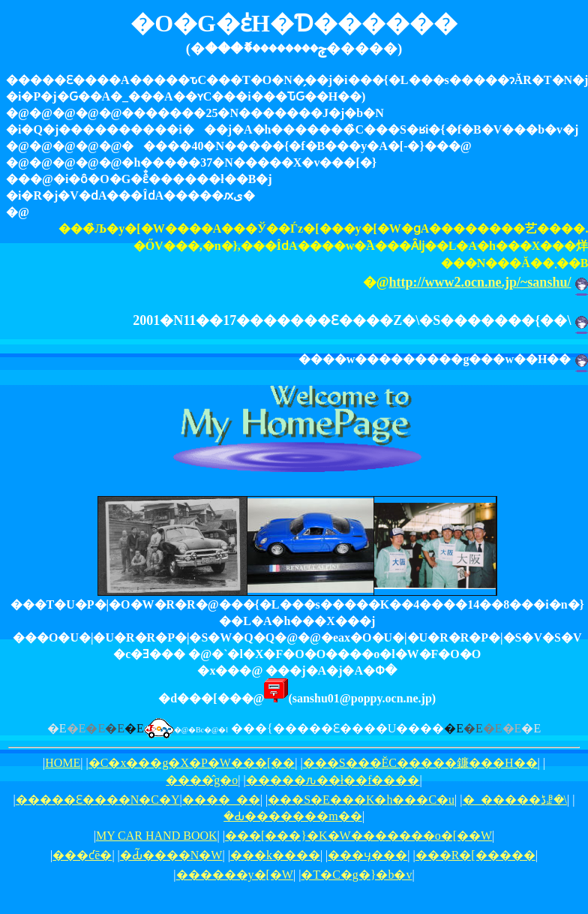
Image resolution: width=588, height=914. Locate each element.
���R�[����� (475, 855)
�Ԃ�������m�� (292, 816)
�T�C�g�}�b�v (356, 875)
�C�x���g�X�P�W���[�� (192, 763)
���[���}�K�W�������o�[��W (358, 836)
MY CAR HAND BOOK (157, 836)
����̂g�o (202, 780)
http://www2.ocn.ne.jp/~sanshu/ (480, 282)
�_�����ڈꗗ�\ (515, 800)
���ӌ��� (367, 855)
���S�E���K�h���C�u (361, 800)
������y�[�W (235, 875)
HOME (63, 763)
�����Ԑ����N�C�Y (98, 800)
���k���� (275, 855)
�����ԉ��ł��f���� (333, 780)
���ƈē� (82, 855)
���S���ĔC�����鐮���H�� (420, 763)
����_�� (221, 800)
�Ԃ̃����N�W (171, 855)
